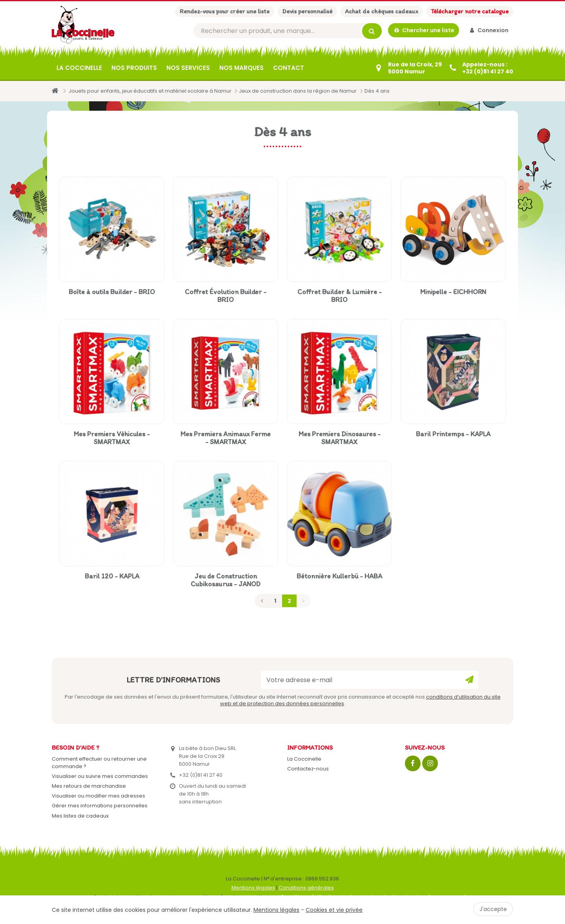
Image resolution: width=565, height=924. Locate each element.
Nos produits (134, 68)
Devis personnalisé (307, 11)
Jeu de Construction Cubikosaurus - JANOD (226, 580)
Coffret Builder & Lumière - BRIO (340, 296)
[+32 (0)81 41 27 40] (481, 68)
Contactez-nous (308, 769)
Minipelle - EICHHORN (453, 292)
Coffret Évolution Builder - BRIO (226, 296)
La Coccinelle (79, 68)
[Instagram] (430, 763)
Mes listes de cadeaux (80, 816)
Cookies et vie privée (334, 910)
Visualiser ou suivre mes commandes (100, 776)
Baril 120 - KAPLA (112, 576)
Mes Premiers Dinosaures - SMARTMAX (340, 438)
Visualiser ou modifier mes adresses (98, 796)
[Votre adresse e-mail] (370, 680)
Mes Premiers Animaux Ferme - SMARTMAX (226, 438)
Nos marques (241, 68)
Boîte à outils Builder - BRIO (112, 292)
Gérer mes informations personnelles (100, 806)
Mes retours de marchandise (89, 786)
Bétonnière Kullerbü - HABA (339, 576)
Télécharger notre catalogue (470, 11)
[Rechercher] (288, 31)
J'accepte (493, 909)
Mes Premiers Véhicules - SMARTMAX (112, 438)
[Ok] (469, 680)
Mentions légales (253, 888)
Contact (289, 68)
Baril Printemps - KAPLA (453, 434)
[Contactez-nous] (408, 68)
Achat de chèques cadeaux (382, 11)
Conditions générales (306, 888)
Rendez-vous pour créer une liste (225, 11)
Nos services (188, 68)
